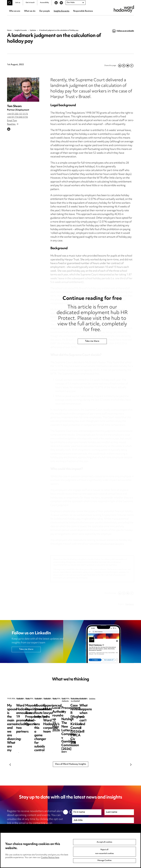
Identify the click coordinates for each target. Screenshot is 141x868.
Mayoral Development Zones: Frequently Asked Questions (116, 709)
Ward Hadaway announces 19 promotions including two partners (71, 711)
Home (9, 30)
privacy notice (20, 831)
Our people (44, 11)
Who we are (15, 11)
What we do (30, 11)
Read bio (13, 124)
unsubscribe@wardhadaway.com (27, 827)
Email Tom (12, 121)
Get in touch (30, 3)
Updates (33, 30)
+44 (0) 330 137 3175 (18, 114)
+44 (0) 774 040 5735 (18, 117)
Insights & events (62, 11)
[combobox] (76, 3)
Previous (10, 765)
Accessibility (44, 3)
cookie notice (43, 831)
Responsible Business (83, 11)
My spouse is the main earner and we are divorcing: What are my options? (24, 711)
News (64, 699)
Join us (18, 3)
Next (131, 765)
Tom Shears (14, 106)
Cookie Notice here (50, 858)
